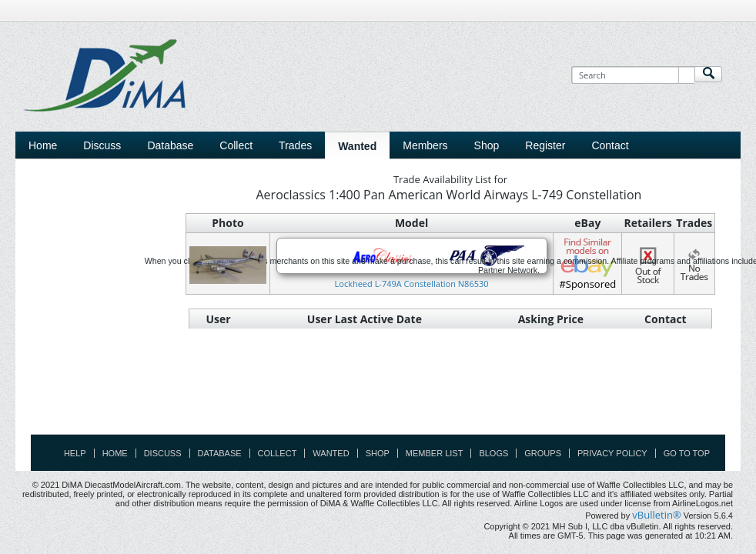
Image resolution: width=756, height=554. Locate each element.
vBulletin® (656, 515)
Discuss (102, 145)
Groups (543, 453)
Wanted (331, 453)
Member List (435, 453)
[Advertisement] (378, 399)
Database (220, 453)
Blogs (493, 453)
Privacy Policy (612, 453)
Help (75, 453)
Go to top (687, 453)
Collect (278, 453)
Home (43, 145)
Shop (378, 453)
